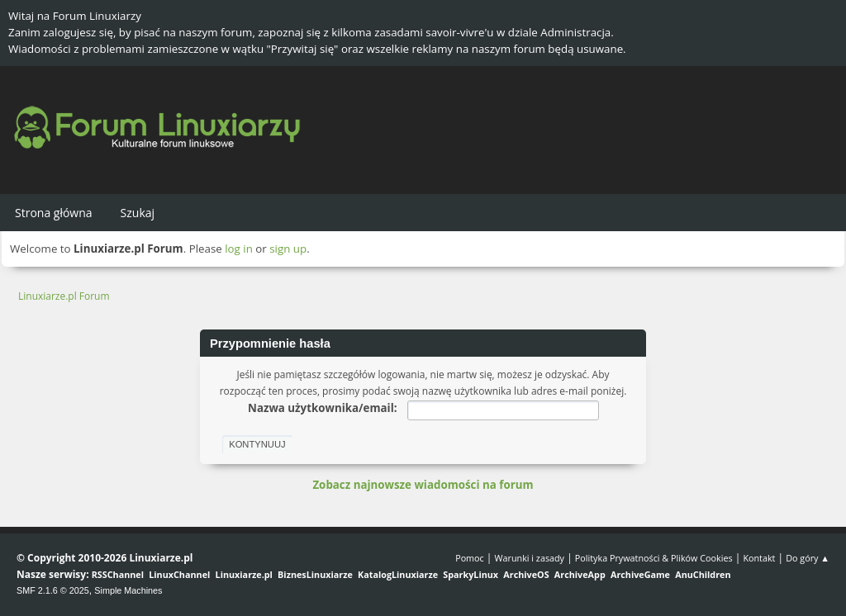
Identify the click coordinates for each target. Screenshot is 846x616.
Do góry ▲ (808, 558)
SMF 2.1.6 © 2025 (53, 590)
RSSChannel (118, 574)
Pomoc (470, 558)
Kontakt (759, 558)
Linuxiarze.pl (244, 574)
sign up (288, 249)
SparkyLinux (471, 574)
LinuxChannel (179, 574)
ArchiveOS (526, 574)
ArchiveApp (580, 574)
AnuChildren (703, 574)
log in (239, 249)
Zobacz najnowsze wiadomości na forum (423, 485)
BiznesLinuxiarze (315, 574)
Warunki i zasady (530, 558)
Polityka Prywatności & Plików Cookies (654, 558)
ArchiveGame (640, 574)
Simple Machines (128, 590)
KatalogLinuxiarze (398, 574)
